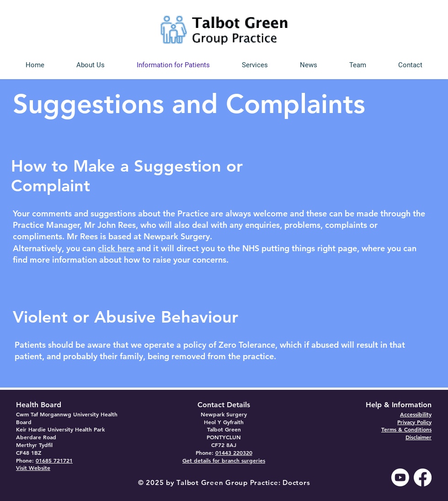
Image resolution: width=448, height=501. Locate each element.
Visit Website (33, 468)
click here (116, 248)
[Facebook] (423, 477)
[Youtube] (400, 477)
